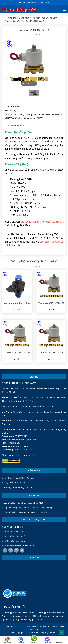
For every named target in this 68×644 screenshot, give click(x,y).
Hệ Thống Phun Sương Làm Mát (18, 478)
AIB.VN (35, 630)
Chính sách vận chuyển (14, 536)
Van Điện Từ (13, 21)
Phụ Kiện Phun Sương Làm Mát (47, 18)
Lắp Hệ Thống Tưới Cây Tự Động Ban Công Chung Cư (29, 508)
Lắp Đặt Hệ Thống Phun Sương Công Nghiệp (24, 512)
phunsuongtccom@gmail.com (34, 3)
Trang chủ (10, 18)
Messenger (47, 640)
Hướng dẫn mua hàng (13, 541)
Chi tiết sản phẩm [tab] (15, 125)
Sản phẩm (24, 18)
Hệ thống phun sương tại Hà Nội (25, 616)
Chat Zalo (21, 640)
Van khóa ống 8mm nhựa (17, 303)
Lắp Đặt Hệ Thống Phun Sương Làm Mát (22, 503)
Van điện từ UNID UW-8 (51, 303)
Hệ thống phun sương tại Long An (18, 613)
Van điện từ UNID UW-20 (51, 353)
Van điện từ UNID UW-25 (17, 353)
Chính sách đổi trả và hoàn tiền (18, 546)
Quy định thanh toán (13, 531)
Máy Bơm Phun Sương (14, 483)
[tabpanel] (34, 93)
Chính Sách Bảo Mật (13, 527)
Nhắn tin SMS (61, 640)
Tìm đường (7, 640)
